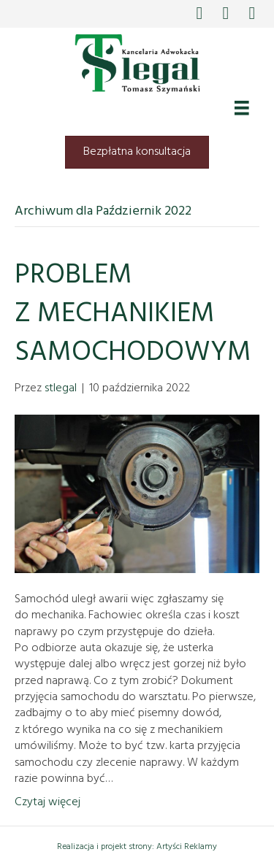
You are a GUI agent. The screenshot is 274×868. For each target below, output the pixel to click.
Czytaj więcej (47, 802)
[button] (199, 12)
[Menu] (242, 108)
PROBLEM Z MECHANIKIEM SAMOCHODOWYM (133, 314)
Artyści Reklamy (187, 847)
